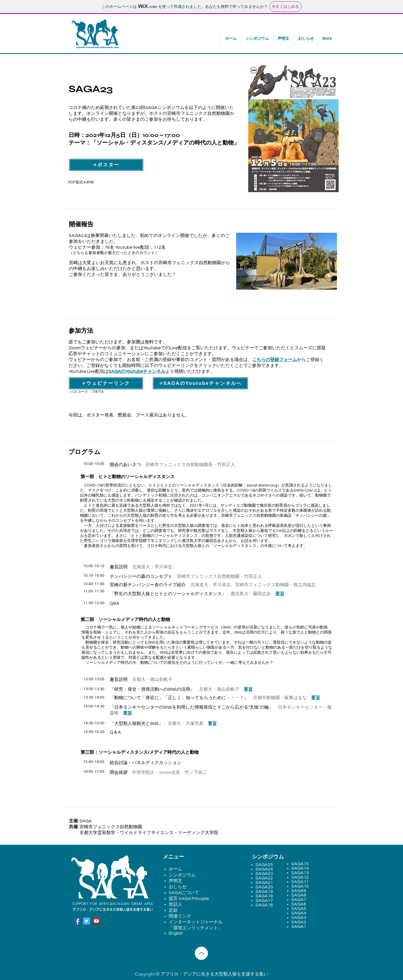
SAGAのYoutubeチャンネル (137, 371)
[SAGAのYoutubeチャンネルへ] (200, 383)
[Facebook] (77, 921)
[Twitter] (87, 921)
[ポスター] (106, 165)
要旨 (280, 594)
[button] (257, 38)
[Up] (201, 953)
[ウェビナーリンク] (106, 383)
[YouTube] (96, 921)
